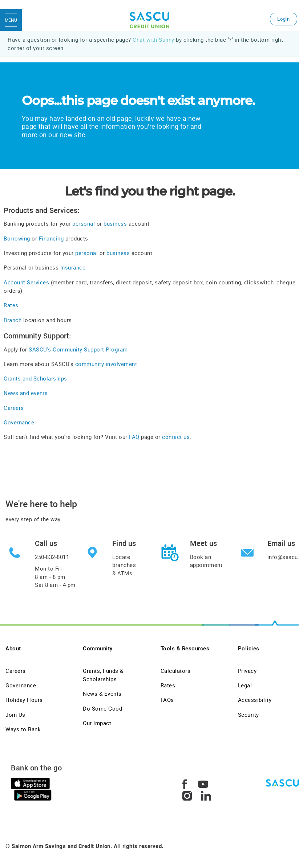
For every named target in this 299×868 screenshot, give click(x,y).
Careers (14, 408)
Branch (13, 320)
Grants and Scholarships (35, 378)
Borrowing (17, 238)
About (13, 649)
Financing (51, 238)
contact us (176, 437)
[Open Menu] (11, 20)
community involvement (106, 364)
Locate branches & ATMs (124, 565)
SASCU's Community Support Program (78, 349)
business (115, 223)
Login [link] (283, 19)
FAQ (135, 437)
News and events (26, 393)
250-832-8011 (52, 557)
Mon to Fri (55, 577)
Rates (11, 305)
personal (84, 223)
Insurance (73, 267)
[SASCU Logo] (149, 20)
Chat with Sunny (153, 40)
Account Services (26, 282)
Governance (19, 422)
